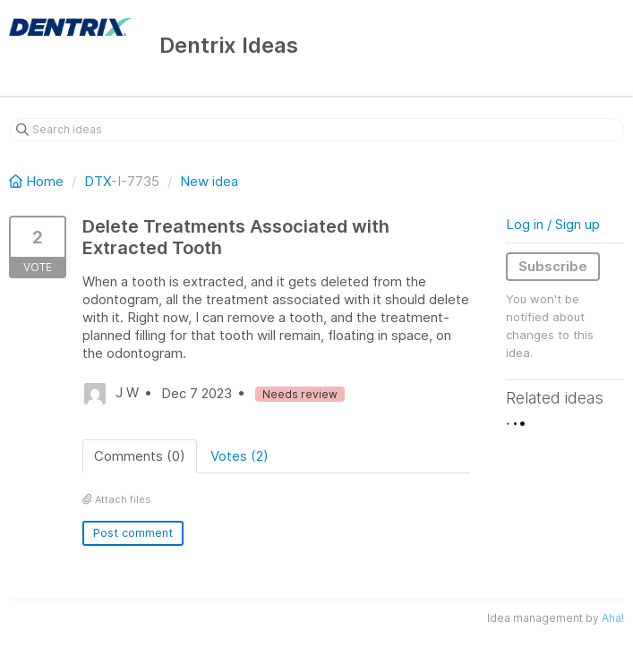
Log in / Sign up (553, 224)
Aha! (613, 618)
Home (38, 181)
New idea (209, 181)
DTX (98, 181)
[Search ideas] (316, 130)
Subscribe (553, 266)
